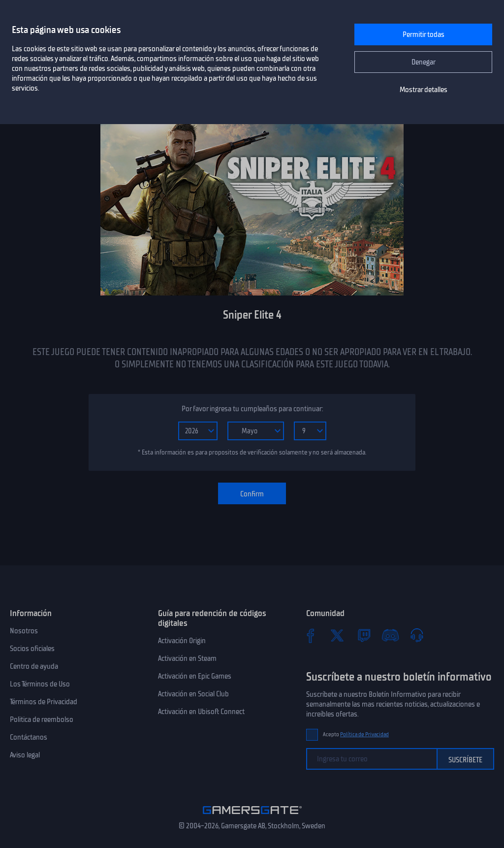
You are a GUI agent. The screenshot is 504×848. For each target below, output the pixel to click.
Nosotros (24, 631)
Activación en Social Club (193, 694)
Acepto (356, 734)
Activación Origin (182, 641)
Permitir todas (424, 34)
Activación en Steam (187, 658)
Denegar (424, 62)
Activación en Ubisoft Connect (201, 712)
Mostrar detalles (424, 90)
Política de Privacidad (364, 734)
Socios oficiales (32, 649)
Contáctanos (29, 737)
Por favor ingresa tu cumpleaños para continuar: (252, 409)
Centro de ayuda (34, 666)
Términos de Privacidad (44, 702)
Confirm (252, 494)
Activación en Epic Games (195, 676)
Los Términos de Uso (40, 684)
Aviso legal (25, 755)
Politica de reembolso (42, 719)
